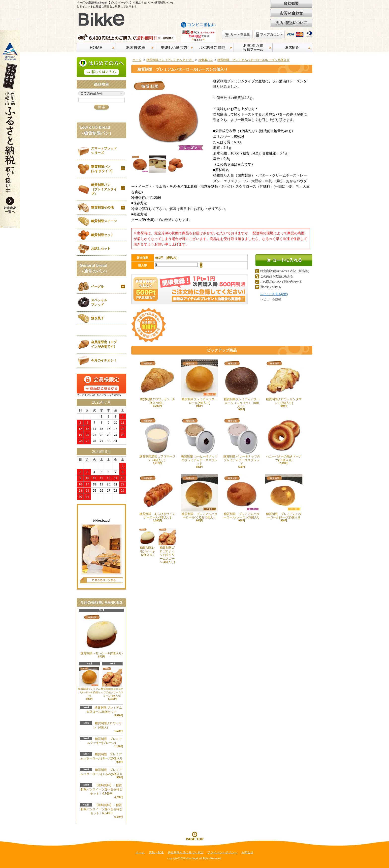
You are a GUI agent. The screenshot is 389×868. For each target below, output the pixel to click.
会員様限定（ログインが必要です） (104, 344)
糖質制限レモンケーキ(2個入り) (147, 542)
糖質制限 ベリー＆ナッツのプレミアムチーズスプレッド (242, 441)
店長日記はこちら (101, 580)
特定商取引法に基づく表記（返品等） (286, 271)
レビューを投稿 (271, 299)
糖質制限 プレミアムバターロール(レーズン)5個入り (253, 60)
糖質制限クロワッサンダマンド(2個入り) (284, 382)
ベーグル (97, 286)
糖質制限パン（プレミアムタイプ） (170, 60)
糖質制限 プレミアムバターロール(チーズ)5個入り (284, 497)
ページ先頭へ (194, 836)
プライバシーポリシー (222, 852)
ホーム (137, 60)
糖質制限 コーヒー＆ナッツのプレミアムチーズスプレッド (199, 441)
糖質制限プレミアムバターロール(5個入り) (199, 382)
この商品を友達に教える (277, 276)
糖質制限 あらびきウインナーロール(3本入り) (157, 497)
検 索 (101, 107)
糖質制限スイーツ (104, 221)
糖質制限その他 (102, 207)
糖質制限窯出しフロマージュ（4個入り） (157, 439)
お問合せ (247, 852)
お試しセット (101, 249)
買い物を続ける (271, 287)
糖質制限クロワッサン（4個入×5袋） (157, 382)
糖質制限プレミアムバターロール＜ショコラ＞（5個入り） (242, 384)
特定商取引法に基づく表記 (186, 852)
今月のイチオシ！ (104, 360)
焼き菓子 (97, 318)
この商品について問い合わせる (281, 282)
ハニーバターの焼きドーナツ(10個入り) (284, 439)
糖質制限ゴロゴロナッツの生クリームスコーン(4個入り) (167, 546)
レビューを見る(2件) (274, 294)
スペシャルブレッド (99, 302)
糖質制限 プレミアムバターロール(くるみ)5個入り (199, 497)
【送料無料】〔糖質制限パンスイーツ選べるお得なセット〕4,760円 (101, 789)
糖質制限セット (102, 235)
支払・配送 (156, 852)
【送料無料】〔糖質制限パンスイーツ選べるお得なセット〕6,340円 (101, 809)
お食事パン (206, 60)
